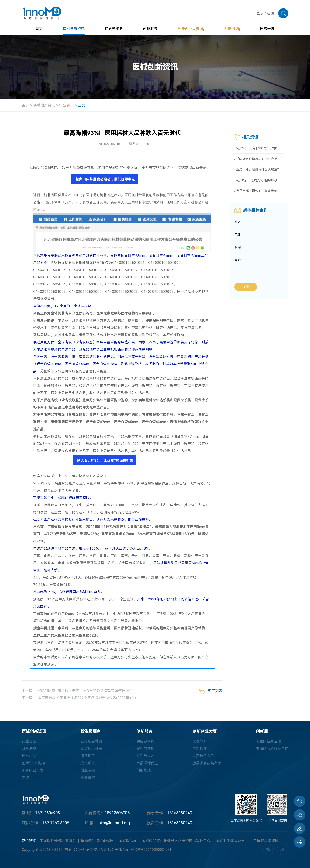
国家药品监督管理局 (97, 841)
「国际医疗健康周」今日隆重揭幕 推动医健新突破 (260, 159)
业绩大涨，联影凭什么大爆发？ (258, 170)
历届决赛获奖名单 (207, 763)
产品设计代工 (147, 763)
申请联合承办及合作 (272, 749)
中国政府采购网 (266, 841)
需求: (238, 260)
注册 (270, 13)
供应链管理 (145, 741)
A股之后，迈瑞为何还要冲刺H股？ (260, 180)
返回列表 (211, 691)
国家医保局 (128, 841)
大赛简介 (200, 741)
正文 (82, 105)
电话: (238, 235)
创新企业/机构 (33, 763)
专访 (25, 778)
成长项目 (88, 763)
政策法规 (29, 749)
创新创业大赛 (33, 770)
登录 (260, 13)
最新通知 (200, 749)
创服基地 (144, 770)
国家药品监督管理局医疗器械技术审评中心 (176, 841)
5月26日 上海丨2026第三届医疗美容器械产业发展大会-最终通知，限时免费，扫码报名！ (260, 148)
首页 (25, 105)
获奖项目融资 (91, 741)
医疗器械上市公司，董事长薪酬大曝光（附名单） (260, 191)
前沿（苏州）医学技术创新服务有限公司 (97, 850)
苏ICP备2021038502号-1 (151, 850)
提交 (246, 287)
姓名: (238, 222)
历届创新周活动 (268, 741)
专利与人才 (145, 756)
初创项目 (88, 756)
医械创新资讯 (44, 105)
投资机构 (88, 778)
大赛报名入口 (203, 756)
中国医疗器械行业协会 (58, 841)
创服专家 (88, 770)
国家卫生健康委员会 (232, 841)
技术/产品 (30, 756)
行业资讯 (66, 105)
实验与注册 (145, 749)
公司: (238, 247)
